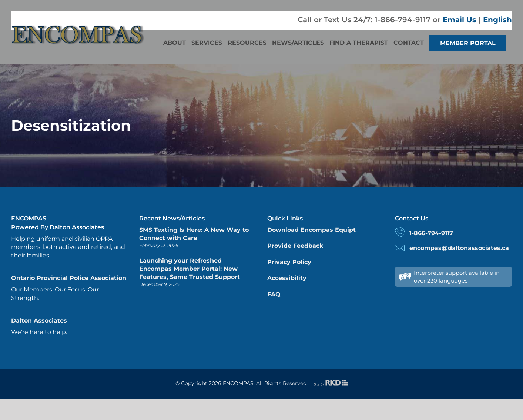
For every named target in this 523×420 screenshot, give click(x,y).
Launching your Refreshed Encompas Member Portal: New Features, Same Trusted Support (190, 269)
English (497, 20)
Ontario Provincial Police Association (69, 278)
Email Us (460, 20)
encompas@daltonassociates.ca (459, 248)
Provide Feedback (295, 246)
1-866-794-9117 (431, 233)
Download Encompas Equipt (311, 230)
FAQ (274, 294)
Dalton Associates (39, 321)
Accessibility (287, 278)
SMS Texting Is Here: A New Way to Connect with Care (194, 234)
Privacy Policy (289, 262)
